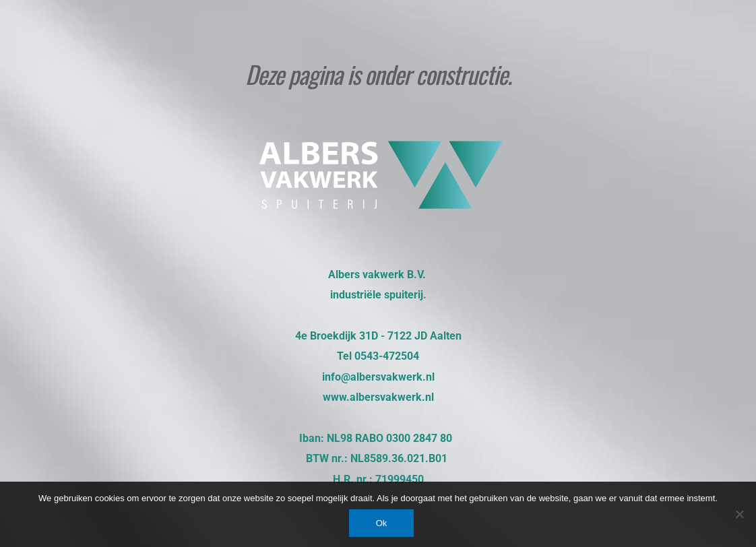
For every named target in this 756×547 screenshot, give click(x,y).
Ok (382, 523)
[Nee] (739, 514)
